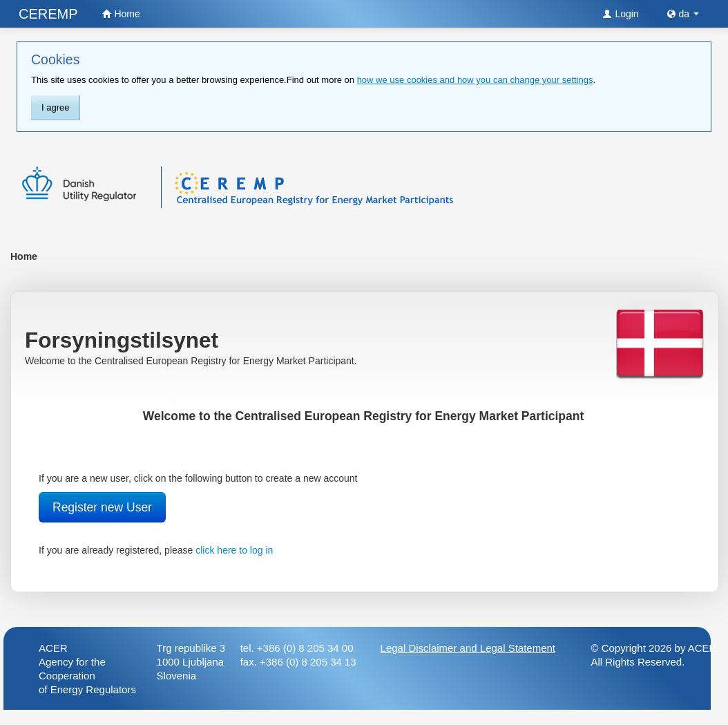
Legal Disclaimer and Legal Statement (468, 648)
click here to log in (234, 550)
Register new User (102, 507)
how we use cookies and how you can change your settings (475, 80)
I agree (55, 107)
